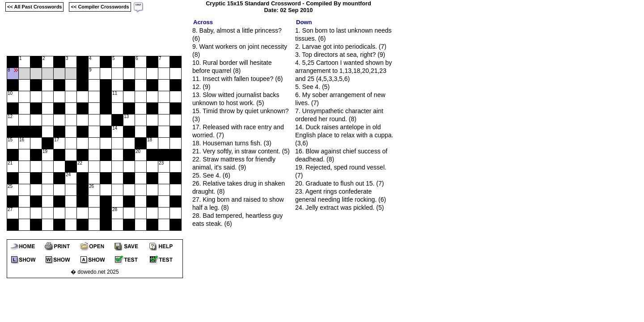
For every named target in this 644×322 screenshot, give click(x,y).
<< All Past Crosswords (34, 7)
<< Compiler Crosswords (100, 7)
